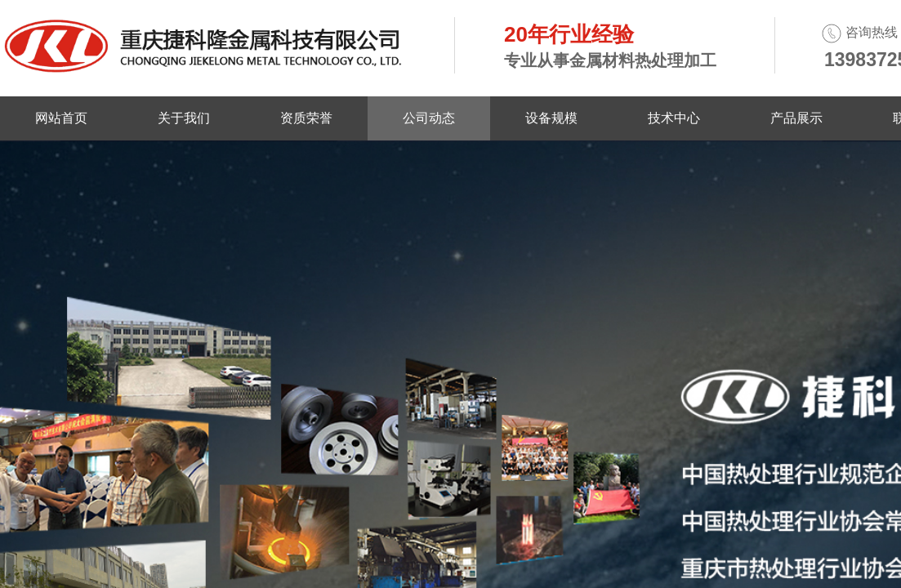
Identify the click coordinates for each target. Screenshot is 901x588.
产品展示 (796, 118)
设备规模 (551, 118)
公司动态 (429, 118)
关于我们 (184, 118)
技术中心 (674, 118)
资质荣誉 (306, 118)
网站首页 (61, 118)
